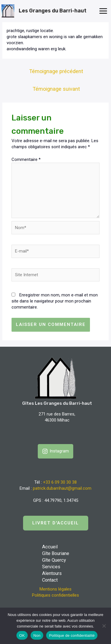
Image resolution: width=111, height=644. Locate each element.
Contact (50, 580)
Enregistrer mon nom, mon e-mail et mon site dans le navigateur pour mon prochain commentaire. (55, 301)
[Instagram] (55, 451)
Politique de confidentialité (72, 635)
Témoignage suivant (56, 89)
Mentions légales (55, 589)
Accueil (50, 547)
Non (37, 635)
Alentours (52, 573)
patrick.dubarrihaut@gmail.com (62, 488)
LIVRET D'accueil (56, 523)
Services (51, 567)
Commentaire (26, 159)
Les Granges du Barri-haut (53, 11)
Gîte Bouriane (56, 553)
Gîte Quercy (54, 560)
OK (22, 635)
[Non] (104, 626)
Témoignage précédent (56, 71)
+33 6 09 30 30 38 (60, 482)
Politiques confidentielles (55, 595)
